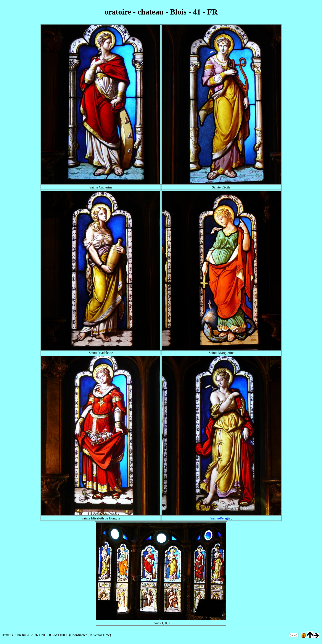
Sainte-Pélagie (220, 518)
